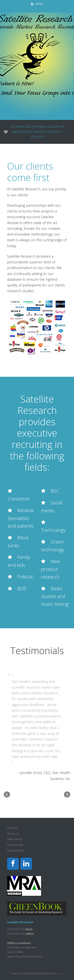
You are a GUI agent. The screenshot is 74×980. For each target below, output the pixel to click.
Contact (12, 828)
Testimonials (15, 845)
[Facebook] (13, 864)
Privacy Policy (15, 850)
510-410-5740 (16, 934)
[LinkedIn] (26, 864)
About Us (13, 834)
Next (67, 795)
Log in (60, 973)
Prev (7, 795)
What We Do (15, 839)
